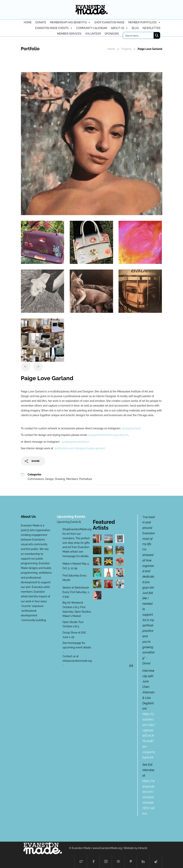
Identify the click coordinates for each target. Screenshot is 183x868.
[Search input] (139, 35)
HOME (28, 22)
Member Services (69, 34)
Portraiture (86, 479)
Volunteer (93, 34)
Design (49, 479)
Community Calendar (92, 28)
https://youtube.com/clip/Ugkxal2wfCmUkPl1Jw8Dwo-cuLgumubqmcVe (149, 736)
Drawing (60, 479)
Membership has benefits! (70, 22)
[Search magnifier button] (157, 35)
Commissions (36, 479)
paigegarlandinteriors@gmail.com (108, 435)
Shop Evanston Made (109, 22)
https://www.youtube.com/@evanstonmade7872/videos (149, 797)
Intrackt (143, 848)
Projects (126, 49)
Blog (135, 28)
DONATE (41, 22)
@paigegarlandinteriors (75, 442)
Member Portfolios (144, 22)
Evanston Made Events (54, 28)
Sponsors (112, 34)
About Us (120, 28)
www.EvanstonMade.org (107, 848)
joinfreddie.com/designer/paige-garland (80, 448)
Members (72, 479)
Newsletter (152, 28)
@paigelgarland (131, 428)
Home (111, 49)
